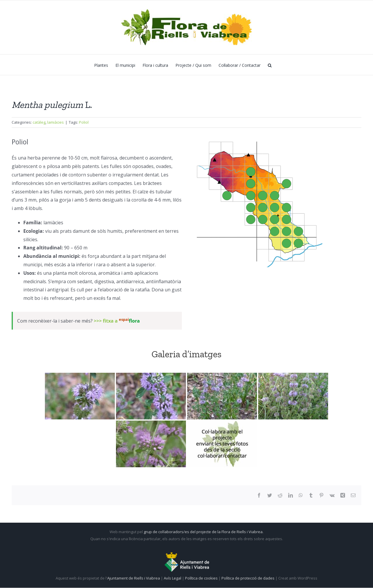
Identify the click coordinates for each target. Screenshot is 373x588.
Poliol (84, 122)
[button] (270, 65)
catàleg (39, 122)
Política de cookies (202, 578)
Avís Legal (173, 578)
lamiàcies (56, 122)
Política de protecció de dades (248, 578)
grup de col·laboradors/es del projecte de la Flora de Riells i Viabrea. (204, 532)
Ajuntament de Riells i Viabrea (134, 578)
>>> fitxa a (117, 321)
